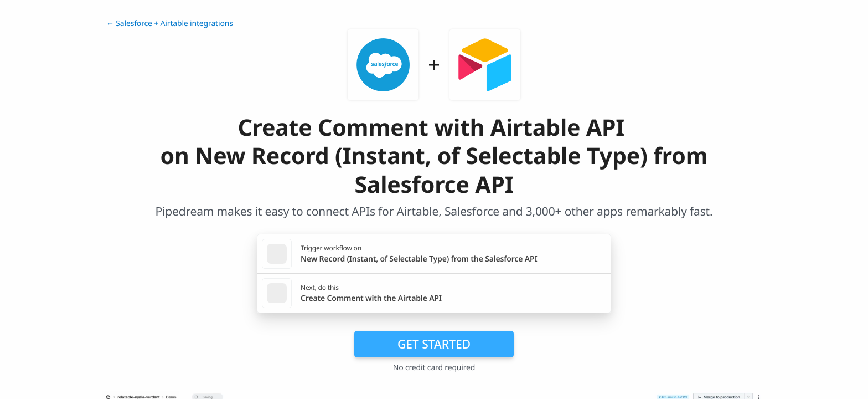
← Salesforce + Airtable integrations (170, 24)
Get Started (434, 344)
